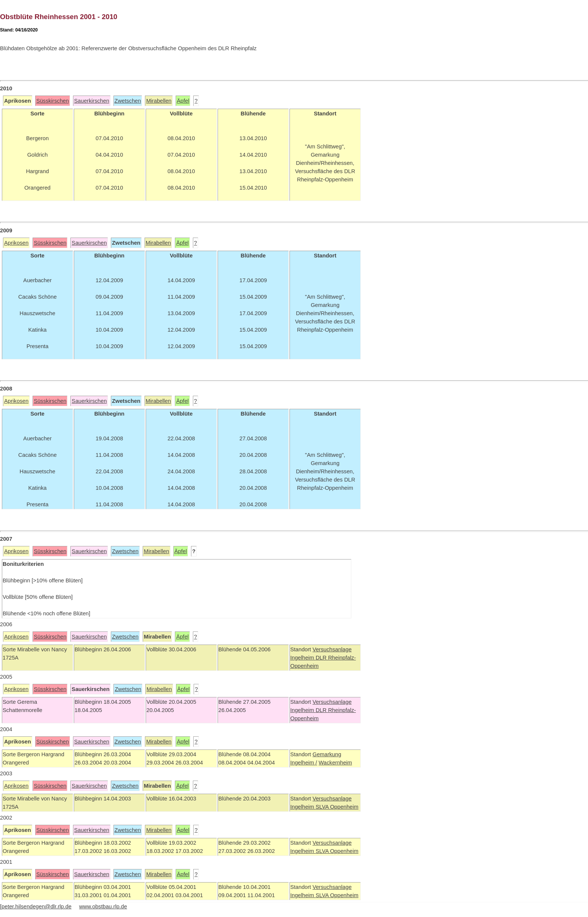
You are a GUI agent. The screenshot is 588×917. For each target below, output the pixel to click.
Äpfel (183, 101)
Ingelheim (303, 658)
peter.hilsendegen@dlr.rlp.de (37, 907)
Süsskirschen (53, 101)
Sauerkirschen (92, 101)
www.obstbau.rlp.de (103, 907)
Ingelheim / (304, 763)
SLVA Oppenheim (337, 807)
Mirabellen (159, 101)
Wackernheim (335, 763)
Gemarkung (327, 754)
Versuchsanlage (332, 649)
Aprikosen (16, 243)
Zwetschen (128, 101)
